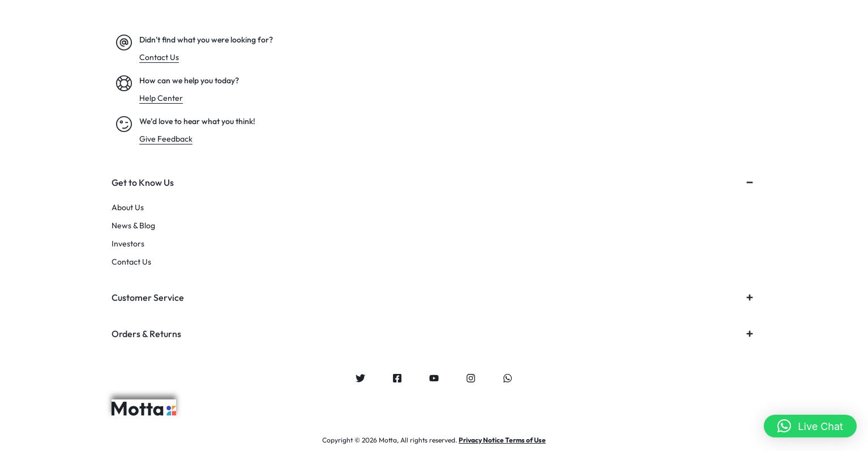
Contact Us (131, 262)
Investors (128, 244)
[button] (810, 426)
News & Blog (133, 226)
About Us (128, 208)
